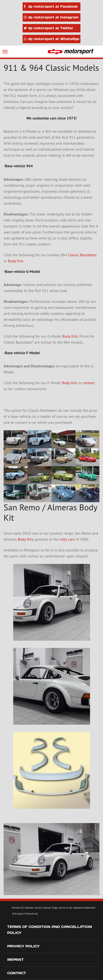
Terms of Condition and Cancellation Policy (50, 930)
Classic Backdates (82, 255)
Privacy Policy (23, 946)
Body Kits (16, 261)
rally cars (67, 539)
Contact (17, 973)
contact (89, 383)
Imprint (15, 960)
